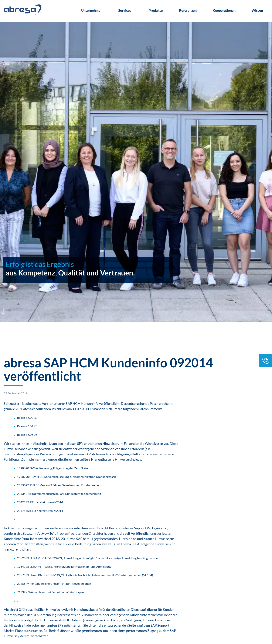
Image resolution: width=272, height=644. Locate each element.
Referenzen (188, 10)
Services (125, 10)
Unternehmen (92, 10)
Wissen (257, 10)
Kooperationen (224, 10)
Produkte (156, 10)
